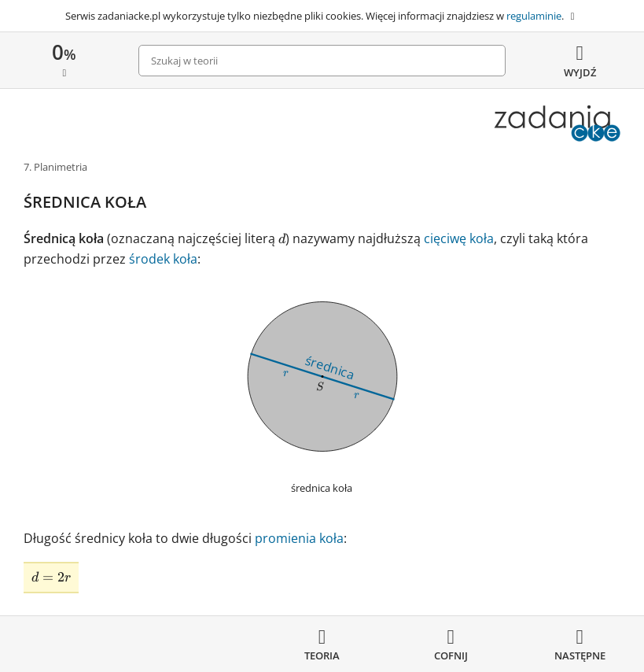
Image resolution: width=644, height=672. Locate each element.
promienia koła (299, 538)
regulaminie (534, 16)
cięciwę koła (459, 238)
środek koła (163, 259)
